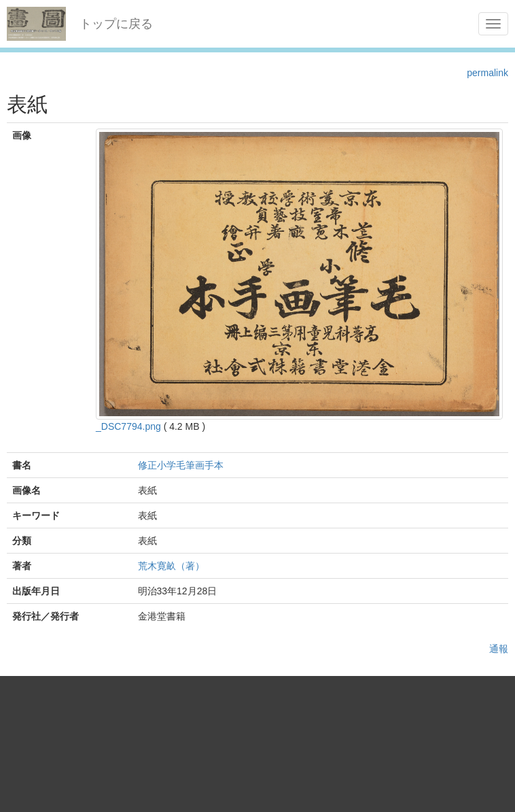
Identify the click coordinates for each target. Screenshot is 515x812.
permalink (487, 73)
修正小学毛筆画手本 (181, 465)
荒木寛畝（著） (171, 566)
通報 (499, 649)
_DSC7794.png (128, 426)
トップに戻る (116, 24)
